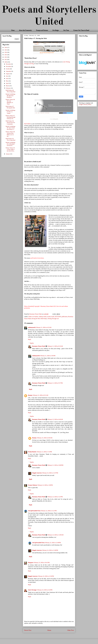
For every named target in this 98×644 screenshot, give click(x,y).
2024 (6, 52)
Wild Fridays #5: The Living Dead (10, 139)
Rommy (30, 395)
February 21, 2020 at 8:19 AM (55, 346)
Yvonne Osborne (33, 485)
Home (13, 30)
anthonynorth (32, 327)
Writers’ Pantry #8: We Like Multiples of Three (10, 102)
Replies (32, 343)
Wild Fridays (44, 319)
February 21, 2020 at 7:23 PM (44, 452)
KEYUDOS (27, 124)
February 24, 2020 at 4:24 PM (45, 590)
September (9, 71)
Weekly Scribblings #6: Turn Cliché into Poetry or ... (10, 128)
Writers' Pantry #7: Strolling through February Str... (10, 117)
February (8, 88)
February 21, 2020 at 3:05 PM (48, 356)
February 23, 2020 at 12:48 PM (53, 543)
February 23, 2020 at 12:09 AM (55, 535)
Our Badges (56, 30)
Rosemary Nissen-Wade (39, 346)
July (7, 76)
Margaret (31, 563)
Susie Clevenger (32, 590)
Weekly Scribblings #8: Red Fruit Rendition (10, 96)
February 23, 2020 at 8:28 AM (45, 438)
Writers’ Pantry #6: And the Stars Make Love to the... (10, 134)
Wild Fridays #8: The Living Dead (10, 91)
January (8, 154)
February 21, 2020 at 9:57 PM (55, 383)
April (7, 83)
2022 (6, 57)
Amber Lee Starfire (33, 317)
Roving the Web (36, 319)
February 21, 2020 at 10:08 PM (55, 465)
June (7, 78)
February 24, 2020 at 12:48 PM (50, 550)
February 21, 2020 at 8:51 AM (40, 395)
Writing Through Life (53, 319)
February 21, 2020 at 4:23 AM (44, 327)
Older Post (71, 630)
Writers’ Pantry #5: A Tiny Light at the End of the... (10, 149)
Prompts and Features (42, 30)
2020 (6, 62)
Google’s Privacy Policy (85, 104)
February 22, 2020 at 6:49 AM (55, 419)
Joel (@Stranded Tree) (34, 511)
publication (65, 317)
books (53, 317)
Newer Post (28, 630)
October (8, 69)
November (9, 66)
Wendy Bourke (32, 452)
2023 (6, 55)
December (9, 64)
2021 (6, 59)
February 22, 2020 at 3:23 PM (55, 497)
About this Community (25, 30)
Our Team (66, 30)
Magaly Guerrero (37, 473)
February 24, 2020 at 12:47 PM (50, 473)
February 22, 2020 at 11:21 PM (49, 511)
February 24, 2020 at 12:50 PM (46, 576)
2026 (6, 47)
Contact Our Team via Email (81, 30)
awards (49, 317)
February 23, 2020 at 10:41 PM (42, 563)
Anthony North (43, 317)
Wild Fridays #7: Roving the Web (10, 107)
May (7, 81)
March (8, 86)
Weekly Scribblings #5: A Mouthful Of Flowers (10, 144)
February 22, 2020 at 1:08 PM (45, 485)
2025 (6, 50)
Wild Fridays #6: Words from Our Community (10, 122)
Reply (30, 339)
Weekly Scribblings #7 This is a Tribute (10, 112)
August (8, 74)
